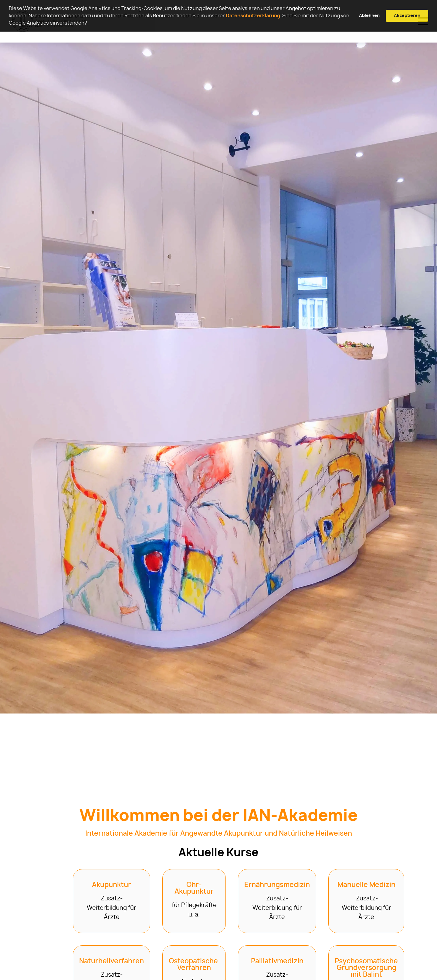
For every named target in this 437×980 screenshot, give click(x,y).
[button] (89, 24)
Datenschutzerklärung (253, 16)
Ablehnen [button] (369, 16)
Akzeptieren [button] (407, 16)
